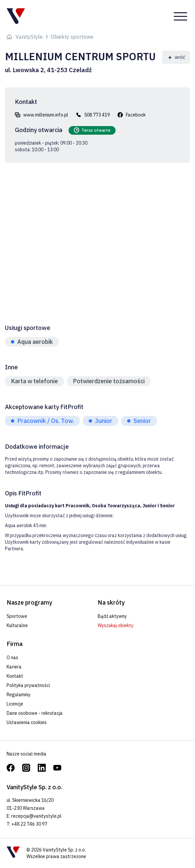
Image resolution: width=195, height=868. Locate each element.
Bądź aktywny (112, 616)
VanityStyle (29, 37)
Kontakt (15, 676)
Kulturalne (17, 625)
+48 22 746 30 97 (29, 824)
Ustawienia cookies (27, 722)
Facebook (136, 115)
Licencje (15, 704)
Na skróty (111, 602)
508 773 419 (97, 115)
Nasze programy (29, 602)
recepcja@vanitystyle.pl (36, 816)
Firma (15, 644)
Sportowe (17, 616)
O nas (12, 658)
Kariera (14, 667)
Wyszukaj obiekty (116, 625)
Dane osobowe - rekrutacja (35, 713)
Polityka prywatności (28, 685)
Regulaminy (19, 695)
